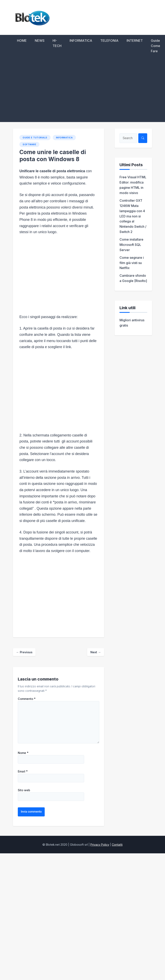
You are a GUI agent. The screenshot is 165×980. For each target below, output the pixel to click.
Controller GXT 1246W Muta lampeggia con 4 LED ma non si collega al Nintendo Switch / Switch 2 (133, 216)
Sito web (24, 790)
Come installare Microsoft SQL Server (131, 245)
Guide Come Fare (155, 46)
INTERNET (135, 41)
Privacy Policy (100, 845)
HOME (22, 41)
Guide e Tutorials (35, 138)
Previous (24, 652)
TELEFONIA (109, 41)
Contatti (117, 845)
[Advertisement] (82, 92)
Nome (23, 753)
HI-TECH (57, 43)
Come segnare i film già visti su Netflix (132, 263)
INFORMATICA (81, 41)
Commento (27, 699)
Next (96, 652)
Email (23, 771)
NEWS (40, 41)
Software (29, 144)
